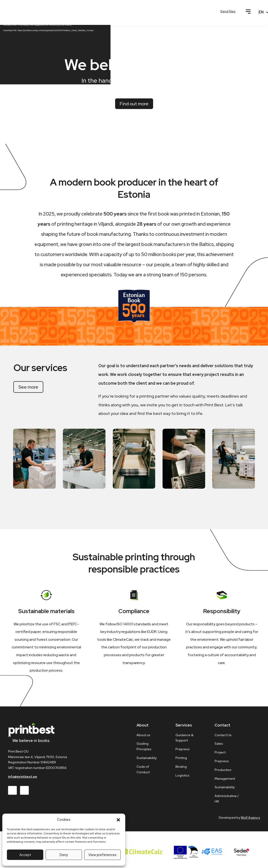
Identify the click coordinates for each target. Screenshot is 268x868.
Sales (219, 746)
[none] (260, 12)
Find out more (134, 106)
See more (28, 390)
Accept (25, 855)
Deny (64, 855)
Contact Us (223, 738)
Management (225, 781)
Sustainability (225, 790)
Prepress (222, 764)
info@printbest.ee (23, 779)
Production (223, 772)
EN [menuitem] (261, 12)
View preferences (102, 855)
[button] (118, 820)
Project (220, 755)
